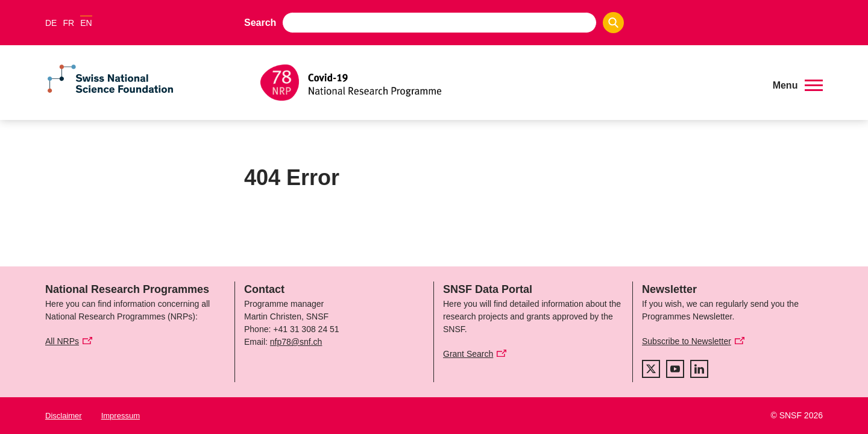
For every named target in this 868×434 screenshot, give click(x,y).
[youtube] (675, 369)
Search (260, 23)
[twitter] (651, 369)
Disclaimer (64, 416)
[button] (798, 86)
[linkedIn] (699, 369)
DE (51, 23)
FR (68, 23)
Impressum (121, 416)
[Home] (509, 83)
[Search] (613, 23)
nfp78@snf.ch (296, 342)
